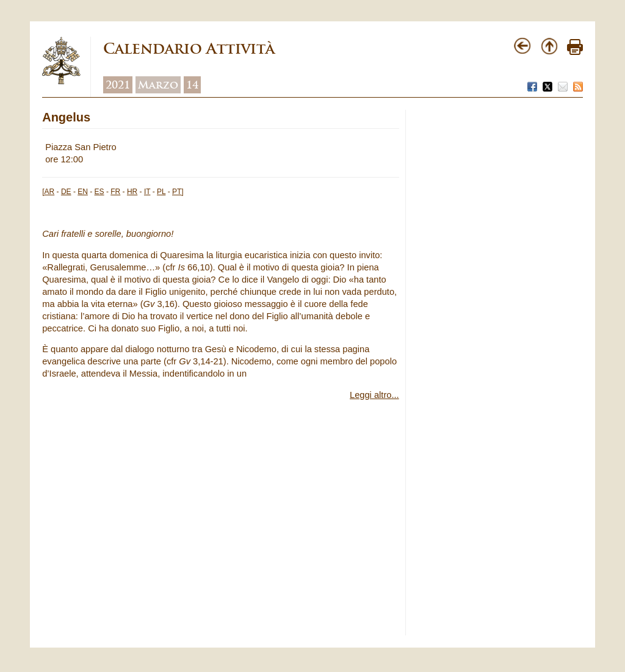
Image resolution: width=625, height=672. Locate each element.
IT (147, 192)
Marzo (158, 85)
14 (192, 85)
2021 (118, 85)
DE (66, 192)
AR (50, 192)
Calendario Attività (189, 49)
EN (83, 192)
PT (177, 192)
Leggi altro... (374, 395)
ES (99, 192)
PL (161, 192)
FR (115, 192)
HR (132, 192)
